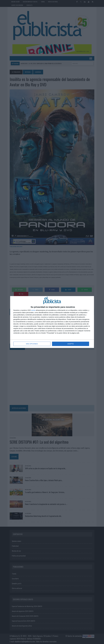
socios (33, 310)
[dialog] (52, 322)
